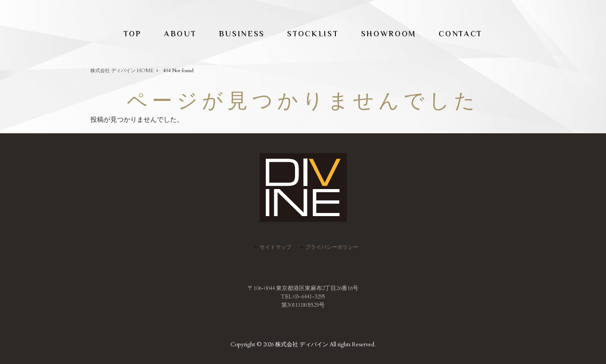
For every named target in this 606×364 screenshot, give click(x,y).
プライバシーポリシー (332, 247)
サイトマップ (276, 247)
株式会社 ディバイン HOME (122, 71)
